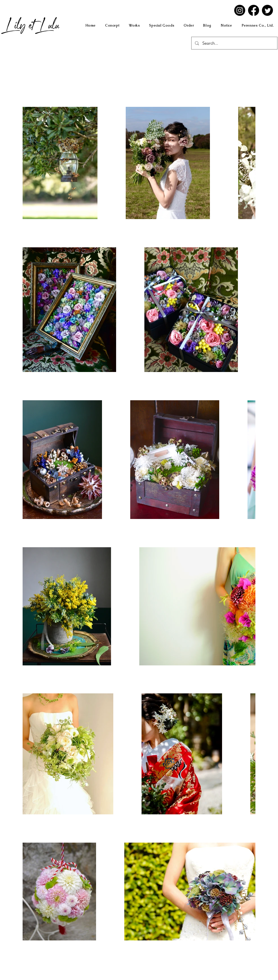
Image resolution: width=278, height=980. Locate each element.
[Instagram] (240, 10)
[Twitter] (267, 10)
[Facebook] (254, 10)
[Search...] (234, 43)
